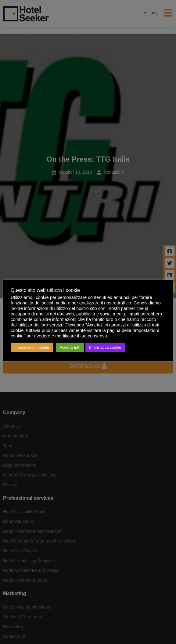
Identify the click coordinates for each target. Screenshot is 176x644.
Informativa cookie (105, 347)
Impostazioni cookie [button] (32, 347)
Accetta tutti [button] (70, 347)
